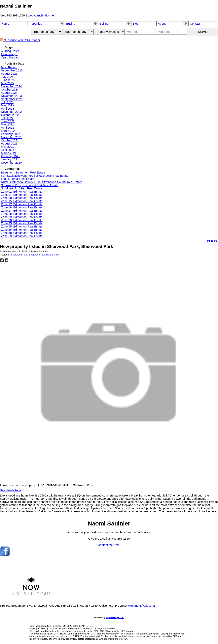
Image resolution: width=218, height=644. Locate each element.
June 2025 (8, 80)
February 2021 (10, 156)
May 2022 (7, 124)
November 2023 (11, 96)
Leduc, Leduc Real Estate (18, 179)
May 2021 (7, 147)
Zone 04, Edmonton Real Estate (22, 195)
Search (202, 32)
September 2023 (12, 99)
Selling (104, 24)
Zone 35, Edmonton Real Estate (22, 223)
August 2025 (9, 74)
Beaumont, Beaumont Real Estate (23, 173)
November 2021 (11, 137)
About (162, 24)
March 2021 (9, 153)
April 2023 (8, 109)
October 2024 (10, 90)
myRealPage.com (115, 617)
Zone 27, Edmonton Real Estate (22, 211)
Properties (35, 24)
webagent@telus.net (41, 15)
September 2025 (12, 70)
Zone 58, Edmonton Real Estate (22, 233)
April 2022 (8, 128)
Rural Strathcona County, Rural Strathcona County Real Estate (42, 182)
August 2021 (9, 144)
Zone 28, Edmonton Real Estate (22, 214)
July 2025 (7, 77)
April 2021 (8, 150)
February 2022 (10, 134)
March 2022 (9, 131)
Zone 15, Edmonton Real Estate (22, 201)
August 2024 (9, 93)
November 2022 (11, 112)
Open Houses (10, 57)
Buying (71, 24)
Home (5, 24)
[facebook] (5, 555)
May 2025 (7, 83)
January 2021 (10, 159)
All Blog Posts (10, 51)
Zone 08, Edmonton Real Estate (22, 198)
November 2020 (11, 163)
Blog (136, 24)
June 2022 (8, 121)
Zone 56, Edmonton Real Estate (22, 230)
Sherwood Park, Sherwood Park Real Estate (30, 185)
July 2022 (7, 118)
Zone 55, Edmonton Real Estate (22, 227)
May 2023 (7, 105)
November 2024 (11, 86)
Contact (195, 24)
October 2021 (10, 140)
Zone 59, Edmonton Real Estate (22, 236)
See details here (11, 490)
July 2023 (7, 102)
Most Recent (9, 67)
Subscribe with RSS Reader (20, 40)
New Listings (9, 54)
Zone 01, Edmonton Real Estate (22, 192)
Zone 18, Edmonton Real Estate (22, 207)
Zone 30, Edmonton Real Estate (22, 220)
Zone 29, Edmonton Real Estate (22, 217)
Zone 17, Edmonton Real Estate (22, 204)
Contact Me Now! (109, 545)
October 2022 (10, 115)
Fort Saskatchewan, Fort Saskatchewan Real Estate (35, 176)
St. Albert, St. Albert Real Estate (22, 188)
